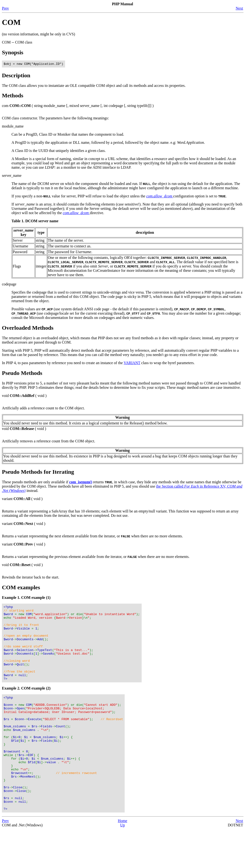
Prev (5, 8)
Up (122, 864)
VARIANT (132, 364)
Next (239, 8)
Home (122, 860)
